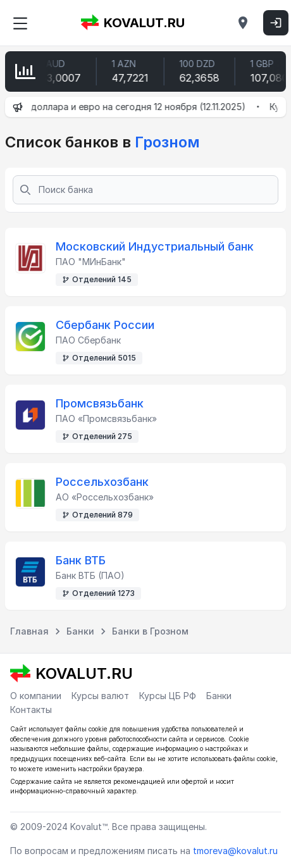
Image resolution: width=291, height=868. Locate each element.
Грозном (165, 142)
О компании (36, 696)
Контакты (31, 710)
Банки (219, 696)
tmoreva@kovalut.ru (235, 851)
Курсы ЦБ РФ (168, 696)
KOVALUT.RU (133, 23)
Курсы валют (100, 696)
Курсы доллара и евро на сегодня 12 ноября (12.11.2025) (129, 107)
